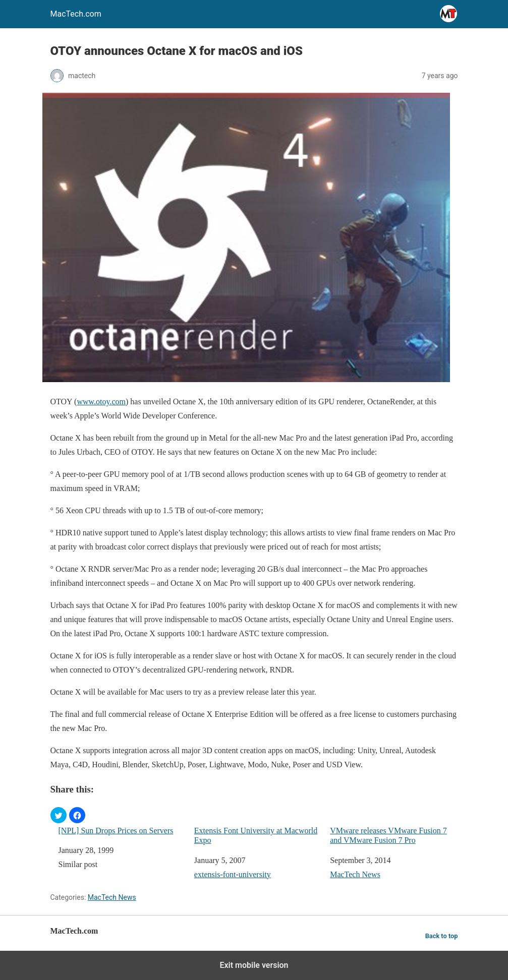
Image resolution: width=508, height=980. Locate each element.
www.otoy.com (101, 402)
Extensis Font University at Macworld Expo (256, 835)
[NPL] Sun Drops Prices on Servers (116, 831)
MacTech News (355, 874)
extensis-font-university (233, 874)
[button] (59, 815)
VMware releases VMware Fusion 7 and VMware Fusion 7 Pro (388, 835)
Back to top (442, 936)
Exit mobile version (254, 965)
